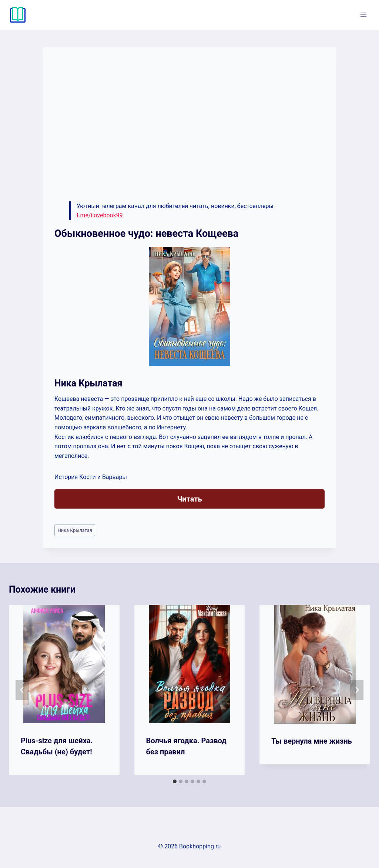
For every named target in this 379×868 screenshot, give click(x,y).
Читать (189, 499)
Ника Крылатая (75, 530)
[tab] (175, 781)
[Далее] (357, 690)
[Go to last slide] (22, 690)
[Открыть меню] (363, 15)
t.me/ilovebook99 (100, 215)
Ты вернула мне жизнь (312, 741)
